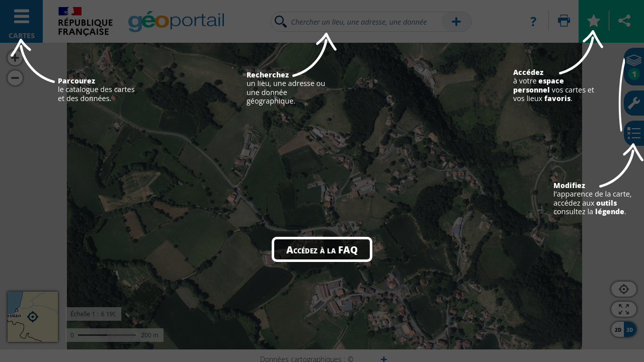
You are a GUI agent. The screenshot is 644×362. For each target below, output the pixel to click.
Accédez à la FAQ (322, 249)
